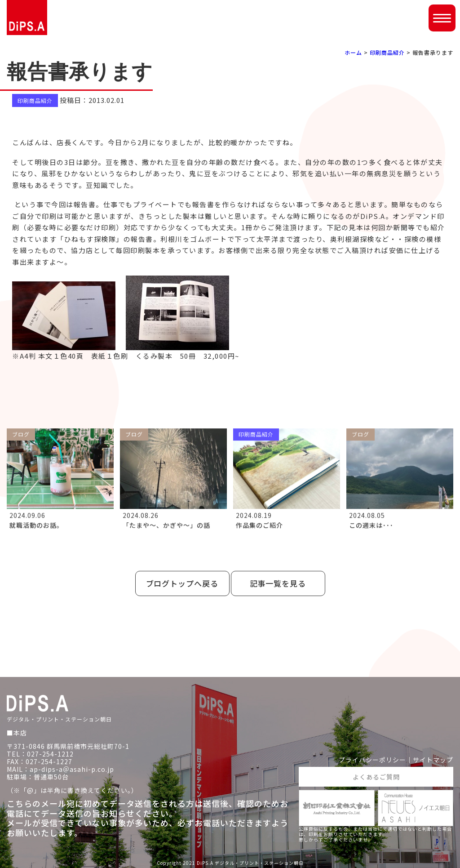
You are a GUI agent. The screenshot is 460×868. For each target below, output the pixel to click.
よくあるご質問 (376, 777)
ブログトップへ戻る (182, 583)
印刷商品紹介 (387, 52)
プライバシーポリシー (372, 760)
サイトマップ (433, 760)
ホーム (353, 52)
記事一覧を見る (278, 583)
